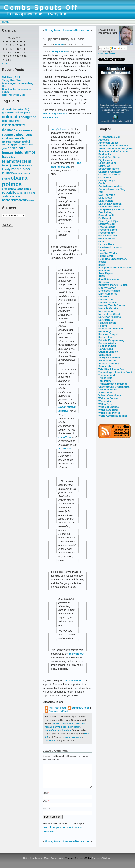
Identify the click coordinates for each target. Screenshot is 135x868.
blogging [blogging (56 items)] (25, 113)
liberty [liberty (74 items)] (6, 169)
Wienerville (105, 401)
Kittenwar (104, 282)
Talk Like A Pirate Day (111, 369)
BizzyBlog (104, 166)
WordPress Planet (109, 413)
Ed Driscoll (105, 218)
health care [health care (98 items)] (16, 148)
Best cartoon (83, 30)
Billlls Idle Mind (107, 163)
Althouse (104, 140)
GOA (101, 241)
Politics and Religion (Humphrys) (111, 330)
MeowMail (104, 297)
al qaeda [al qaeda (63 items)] (7, 109)
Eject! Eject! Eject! (109, 221)
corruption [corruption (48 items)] (7, 121)
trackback (50, 740)
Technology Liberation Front (115, 372)
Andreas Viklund (101, 863)
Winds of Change (109, 407)
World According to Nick (113, 416)
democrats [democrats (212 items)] (14, 125)
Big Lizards (105, 160)
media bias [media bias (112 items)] (21, 169)
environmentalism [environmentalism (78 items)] (15, 138)
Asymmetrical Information (114, 151)
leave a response (72, 737)
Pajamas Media (107, 323)
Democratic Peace (109, 207)
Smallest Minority (109, 363)
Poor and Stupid (108, 334)
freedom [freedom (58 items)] (16, 142)
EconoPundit (106, 215)
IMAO (102, 265)
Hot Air (103, 250)
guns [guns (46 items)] (4, 148)
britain (57, 723)
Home (6, 22)
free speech (81, 723)
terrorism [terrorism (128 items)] (10, 200)
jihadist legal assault (55, 114)
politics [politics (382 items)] (12, 184)
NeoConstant (50, 117)
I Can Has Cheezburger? (113, 259)
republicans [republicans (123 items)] (12, 192)
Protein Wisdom (108, 343)
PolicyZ (103, 326)
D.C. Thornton (107, 195)
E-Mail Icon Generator (107, 54)
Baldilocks (105, 154)
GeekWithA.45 (107, 238)
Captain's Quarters (109, 172)
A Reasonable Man (109, 137)
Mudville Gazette (108, 308)
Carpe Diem (105, 177)
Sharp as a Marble (109, 358)
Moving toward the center (60, 30)
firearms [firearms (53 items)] (6, 142)
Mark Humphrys (108, 294)
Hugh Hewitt (106, 256)
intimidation (74, 727)
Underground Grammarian (114, 387)
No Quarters (106, 320)
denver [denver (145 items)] (8, 130)
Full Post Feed (57, 708)
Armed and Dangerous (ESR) (116, 148)
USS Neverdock (108, 390)
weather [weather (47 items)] (31, 201)
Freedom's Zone (108, 230)
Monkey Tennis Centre (112, 305)
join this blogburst (75, 680)
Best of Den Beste (109, 157)
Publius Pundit (107, 346)
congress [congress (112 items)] (29, 117)
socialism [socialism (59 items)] (29, 193)
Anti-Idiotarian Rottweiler (113, 146)
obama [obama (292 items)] (19, 178)
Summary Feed (81, 708)
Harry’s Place (58, 129)
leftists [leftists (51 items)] (28, 165)
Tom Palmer (105, 381)
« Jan (5, 63)
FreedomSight (107, 233)
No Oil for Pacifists (110, 317)
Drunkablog (105, 212)
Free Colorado (107, 227)
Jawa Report (106, 273)
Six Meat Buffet (107, 361)
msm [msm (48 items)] (28, 173)
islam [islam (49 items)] (12, 157)
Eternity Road (106, 224)
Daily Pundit (106, 201)
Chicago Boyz (107, 180)
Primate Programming (111, 340)
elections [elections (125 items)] (24, 134)
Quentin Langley (108, 352)
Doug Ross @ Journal (111, 209)
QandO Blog (106, 349)
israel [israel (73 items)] (6, 165)
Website (46, 813)
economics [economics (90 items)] (24, 130)
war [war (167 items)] (23, 200)
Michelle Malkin (108, 302)
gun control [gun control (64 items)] (26, 145)
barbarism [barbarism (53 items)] (19, 109)
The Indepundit (107, 375)
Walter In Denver (108, 398)
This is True (105, 378)
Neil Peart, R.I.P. (11, 77)
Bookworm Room (109, 169)
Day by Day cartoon (110, 204)
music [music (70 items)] (6, 179)
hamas (48, 727)
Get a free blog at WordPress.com (43, 863)
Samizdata (105, 355)
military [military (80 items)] (7, 173)
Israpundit (104, 270)
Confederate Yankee (110, 186)
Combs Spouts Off (41, 8)
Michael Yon (105, 300)
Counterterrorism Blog (112, 189)
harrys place (60, 727)
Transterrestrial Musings (113, 384)
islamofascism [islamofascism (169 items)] (17, 161)
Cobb (102, 183)
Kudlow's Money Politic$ (113, 285)
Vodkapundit (106, 392)
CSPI (101, 192)
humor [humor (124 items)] (30, 152)
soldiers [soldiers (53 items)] (6, 196)
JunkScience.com (109, 279)
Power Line (105, 337)
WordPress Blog (108, 410)
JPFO (102, 276)
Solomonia (105, 366)
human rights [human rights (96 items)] (12, 152)
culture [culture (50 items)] (17, 121)
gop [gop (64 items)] (16, 145)
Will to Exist (105, 404)
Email (46, 806)
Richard (59, 44)
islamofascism (52, 730)
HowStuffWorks (108, 253)
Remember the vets (13, 95)
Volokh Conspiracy (110, 395)
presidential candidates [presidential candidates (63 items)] (16, 189)
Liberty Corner (107, 288)
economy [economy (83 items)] (9, 135)
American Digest (108, 143)
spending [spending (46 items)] (16, 196)
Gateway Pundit (108, 236)
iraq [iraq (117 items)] (5, 157)
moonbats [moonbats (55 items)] (19, 173)
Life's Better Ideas (109, 291)
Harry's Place (106, 244)
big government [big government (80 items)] (16, 111)
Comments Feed (59, 711)
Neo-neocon (106, 311)
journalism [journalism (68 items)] (17, 165)
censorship (67, 723)
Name (46, 798)
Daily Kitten (105, 198)
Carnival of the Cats (110, 175)
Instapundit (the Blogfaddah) (115, 268)
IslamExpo (65, 437)
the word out (77, 654)
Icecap (102, 262)
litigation (66, 730)
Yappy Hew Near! (12, 80)
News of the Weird (109, 314)
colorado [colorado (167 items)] (11, 117)
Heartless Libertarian (111, 247)
